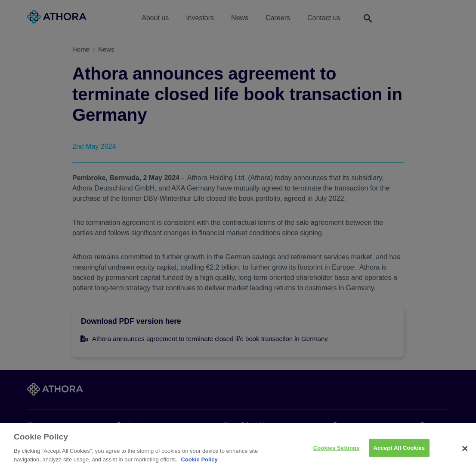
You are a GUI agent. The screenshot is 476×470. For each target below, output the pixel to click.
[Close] (465, 452)
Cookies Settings (337, 451)
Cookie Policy (199, 462)
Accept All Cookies (399, 451)
